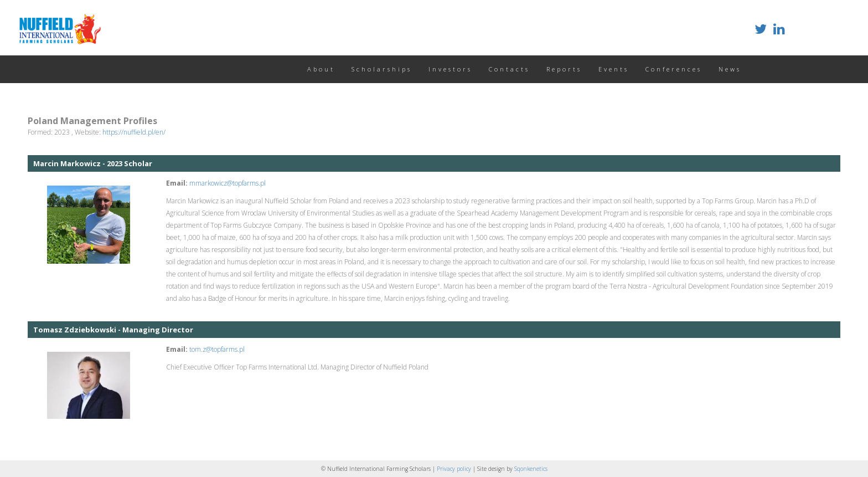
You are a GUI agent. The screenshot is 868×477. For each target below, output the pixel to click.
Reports (564, 69)
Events (614, 69)
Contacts (509, 69)
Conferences (674, 69)
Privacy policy (455, 469)
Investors (450, 69)
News (730, 69)
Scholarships (382, 69)
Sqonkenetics (531, 469)
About (321, 69)
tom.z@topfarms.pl (217, 349)
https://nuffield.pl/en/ (134, 132)
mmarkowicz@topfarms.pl (228, 183)
